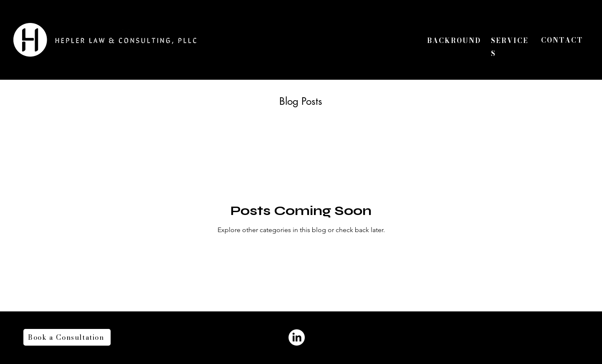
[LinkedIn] (297, 337)
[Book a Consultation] (67, 337)
